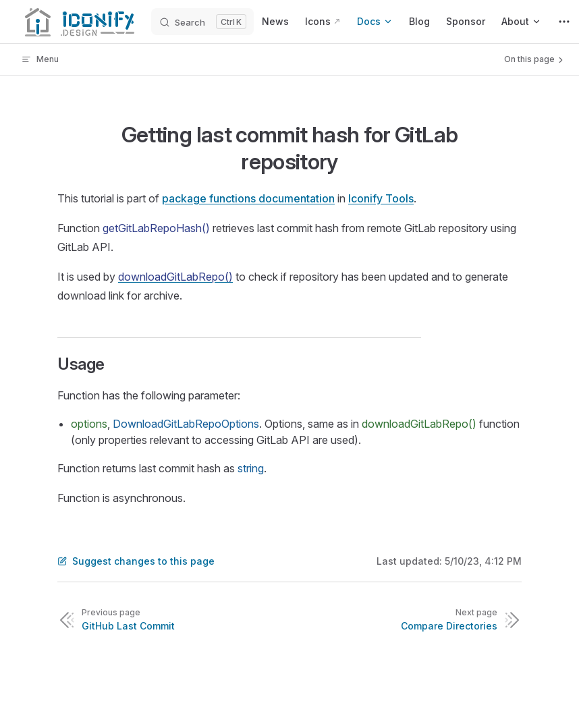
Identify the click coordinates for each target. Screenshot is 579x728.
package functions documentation (248, 198)
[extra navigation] (564, 22)
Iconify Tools (381, 198)
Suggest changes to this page (136, 561)
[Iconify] (78, 22)
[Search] (202, 22)
